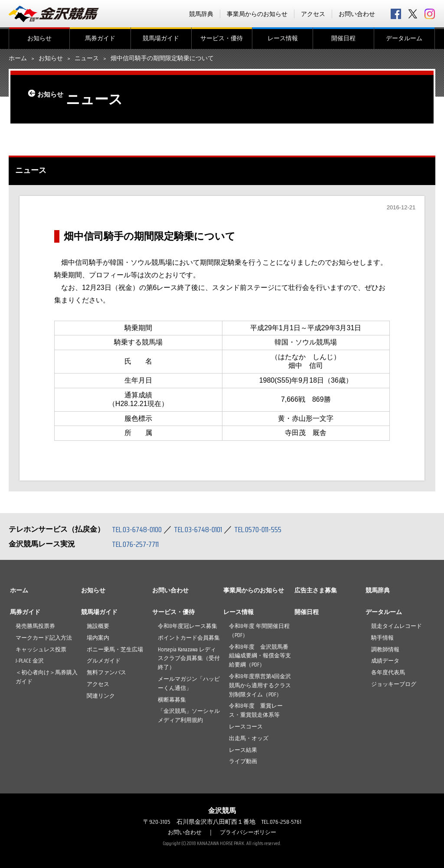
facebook (396, 14)
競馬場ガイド (161, 38)
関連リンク (101, 696)
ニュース (87, 59)
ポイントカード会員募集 (189, 638)
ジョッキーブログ (394, 684)
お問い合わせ (357, 14)
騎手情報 (382, 638)
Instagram (430, 14)
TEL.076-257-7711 (139, 544)
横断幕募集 (172, 700)
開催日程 (343, 38)
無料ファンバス (106, 672)
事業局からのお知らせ (257, 14)
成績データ (385, 661)
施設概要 (98, 626)
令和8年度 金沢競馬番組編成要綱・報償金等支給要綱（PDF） (260, 656)
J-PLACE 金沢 (30, 661)
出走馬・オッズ (249, 738)
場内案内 (98, 638)
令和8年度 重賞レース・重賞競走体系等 (256, 710)
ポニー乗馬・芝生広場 (115, 649)
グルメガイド (104, 661)
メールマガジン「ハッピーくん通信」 (189, 683)
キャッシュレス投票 (41, 649)
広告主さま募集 (316, 590)
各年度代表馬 (388, 672)
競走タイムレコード (397, 626)
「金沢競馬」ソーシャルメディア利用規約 (189, 715)
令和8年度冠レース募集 (188, 626)
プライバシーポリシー (249, 832)
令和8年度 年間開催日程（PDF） (259, 631)
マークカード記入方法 (44, 638)
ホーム (18, 59)
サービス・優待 (222, 38)
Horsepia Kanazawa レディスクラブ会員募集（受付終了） (189, 658)
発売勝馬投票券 (35, 626)
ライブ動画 (243, 761)
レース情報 (283, 38)
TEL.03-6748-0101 (207, 529)
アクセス (313, 14)
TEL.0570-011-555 (273, 529)
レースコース (246, 727)
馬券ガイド (100, 38)
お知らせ (39, 38)
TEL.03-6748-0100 (140, 529)
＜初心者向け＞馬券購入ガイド (47, 677)
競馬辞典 (201, 14)
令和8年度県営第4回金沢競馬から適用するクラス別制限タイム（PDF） (260, 685)
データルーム (404, 38)
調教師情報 (385, 649)
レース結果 (243, 750)
